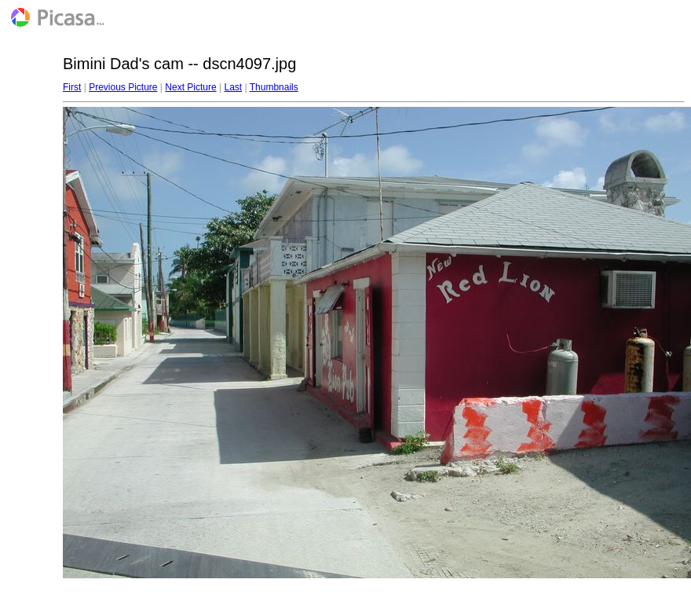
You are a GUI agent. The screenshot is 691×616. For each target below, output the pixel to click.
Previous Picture (123, 87)
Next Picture (190, 87)
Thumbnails (274, 87)
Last (233, 87)
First (72, 87)
